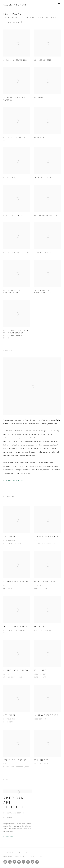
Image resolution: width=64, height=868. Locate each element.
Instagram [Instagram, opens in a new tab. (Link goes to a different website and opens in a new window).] (5, 862)
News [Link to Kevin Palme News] (40, 17)
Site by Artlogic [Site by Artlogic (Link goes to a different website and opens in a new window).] (37, 856)
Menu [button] (59, 4)
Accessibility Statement (10, 853)
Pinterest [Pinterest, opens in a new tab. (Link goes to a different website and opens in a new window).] (23, 862)
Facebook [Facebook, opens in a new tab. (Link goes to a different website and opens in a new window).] (14, 862)
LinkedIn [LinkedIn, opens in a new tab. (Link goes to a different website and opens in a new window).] (10, 862)
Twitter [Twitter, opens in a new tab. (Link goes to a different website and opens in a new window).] (19, 862)
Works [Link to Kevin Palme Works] (6, 17)
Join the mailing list (28, 862)
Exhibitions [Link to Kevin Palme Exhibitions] (30, 17)
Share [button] (54, 17)
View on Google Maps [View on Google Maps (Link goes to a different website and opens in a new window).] (37, 862)
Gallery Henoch (15, 5)
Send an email (33, 862)
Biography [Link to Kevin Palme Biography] (17, 17)
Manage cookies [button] (23, 853)
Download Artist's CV (15, 481)
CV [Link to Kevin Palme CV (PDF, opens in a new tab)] (47, 17)
